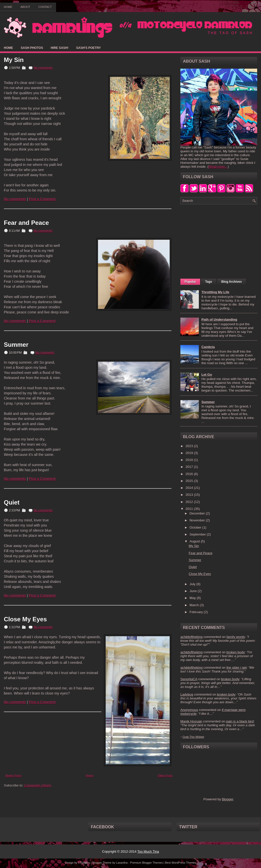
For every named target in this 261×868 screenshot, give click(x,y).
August (195, 541)
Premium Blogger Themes (146, 863)
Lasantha (122, 863)
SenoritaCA (189, 679)
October (196, 527)
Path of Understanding (219, 320)
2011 (190, 509)
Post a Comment (42, 199)
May (193, 598)
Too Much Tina (148, 851)
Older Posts (165, 776)
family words (236, 637)
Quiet (12, 503)
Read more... (218, 167)
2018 (190, 460)
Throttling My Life (215, 292)
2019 (190, 453)
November (198, 520)
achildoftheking (192, 637)
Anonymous (189, 710)
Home (8, 7)
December (198, 513)
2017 (190, 467)
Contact (45, 7)
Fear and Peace (26, 223)
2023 (190, 446)
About (25, 7)
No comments (43, 68)
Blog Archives (232, 282)
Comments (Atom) (38, 785)
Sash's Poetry (88, 48)
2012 (190, 502)
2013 (190, 495)
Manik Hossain (191, 721)
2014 (190, 488)
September (198, 534)
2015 (190, 481)
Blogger (227, 799)
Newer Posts (13, 776)
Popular (190, 282)
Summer (16, 345)
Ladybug (187, 694)
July (193, 584)
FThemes (84, 863)
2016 (190, 474)
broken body (236, 652)
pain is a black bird (240, 721)
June (194, 591)
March (195, 605)
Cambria (208, 347)
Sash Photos (32, 48)
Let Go (207, 375)
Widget (200, 737)
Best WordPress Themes (181, 863)
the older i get (237, 668)
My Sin (14, 60)
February (197, 612)
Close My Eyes (25, 619)
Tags (209, 282)
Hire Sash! (59, 48)
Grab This (189, 737)
